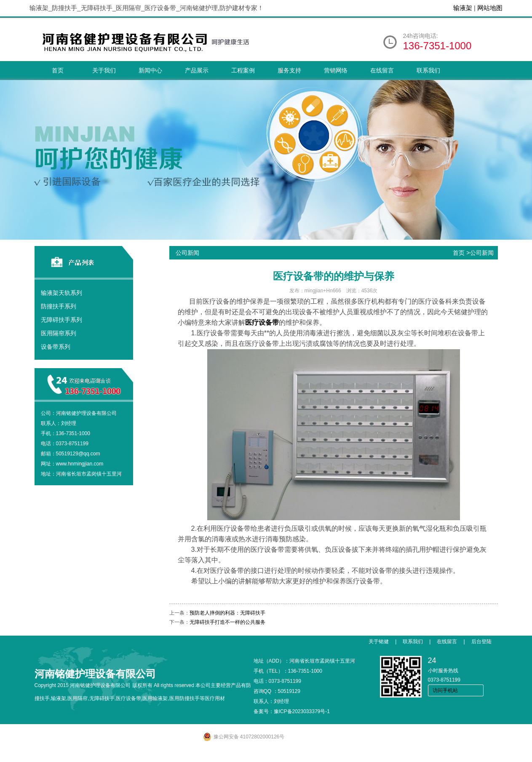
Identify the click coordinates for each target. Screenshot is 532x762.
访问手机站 (445, 690)
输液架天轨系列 (61, 293)
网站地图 (490, 8)
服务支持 (289, 70)
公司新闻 (482, 253)
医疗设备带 (262, 322)
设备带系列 (56, 347)
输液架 (463, 8)
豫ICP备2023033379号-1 (302, 711)
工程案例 (243, 70)
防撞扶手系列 (59, 306)
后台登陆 (481, 642)
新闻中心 (150, 70)
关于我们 (104, 70)
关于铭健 (379, 642)
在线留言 (382, 70)
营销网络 (336, 70)
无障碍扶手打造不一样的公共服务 (227, 622)
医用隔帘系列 (59, 333)
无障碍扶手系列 (61, 320)
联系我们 (428, 70)
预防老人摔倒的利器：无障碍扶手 (227, 613)
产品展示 (197, 70)
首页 (58, 70)
